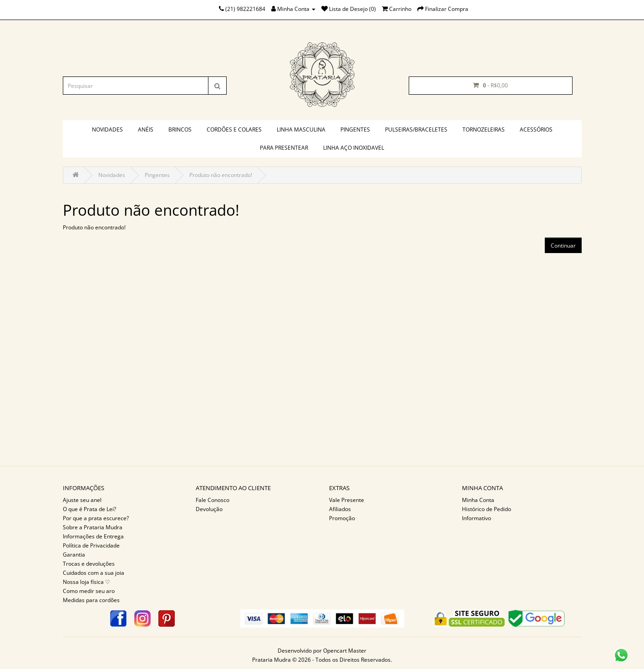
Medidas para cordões (91, 600)
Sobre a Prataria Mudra (93, 527)
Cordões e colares (234, 129)
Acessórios (536, 129)
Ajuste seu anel (82, 500)
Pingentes (355, 129)
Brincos (180, 129)
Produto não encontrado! (221, 175)
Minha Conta (478, 500)
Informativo (477, 518)
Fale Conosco (213, 500)
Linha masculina (301, 129)
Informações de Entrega (93, 536)
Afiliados (340, 509)
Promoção (342, 518)
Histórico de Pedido (487, 509)
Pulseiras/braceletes (416, 129)
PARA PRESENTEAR (284, 148)
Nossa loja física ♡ (86, 582)
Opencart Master (345, 651)
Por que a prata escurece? (96, 518)
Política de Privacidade (91, 545)
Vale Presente (347, 500)
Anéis (146, 129)
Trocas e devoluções (89, 564)
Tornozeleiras (484, 129)
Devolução (209, 509)
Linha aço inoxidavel (354, 148)
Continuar (563, 246)
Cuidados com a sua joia (94, 573)
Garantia (74, 555)
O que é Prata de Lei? (89, 509)
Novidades (107, 129)
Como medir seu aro (89, 591)
